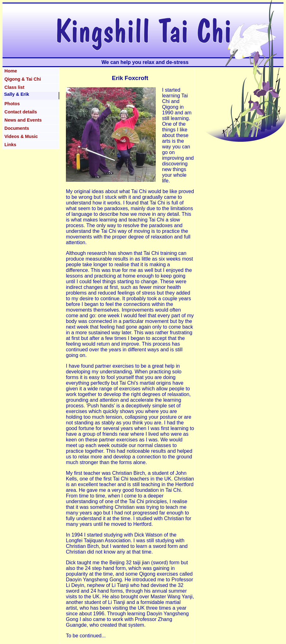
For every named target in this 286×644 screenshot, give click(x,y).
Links (10, 145)
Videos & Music (21, 136)
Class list (14, 87)
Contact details (21, 112)
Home (11, 71)
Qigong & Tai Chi (23, 79)
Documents (17, 128)
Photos (12, 104)
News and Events (23, 120)
